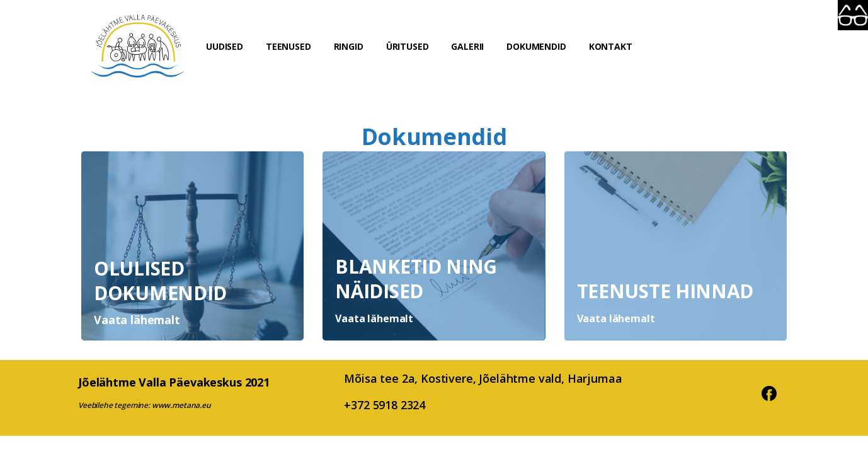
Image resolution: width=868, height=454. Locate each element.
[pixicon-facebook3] (769, 392)
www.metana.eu (181, 405)
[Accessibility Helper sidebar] (853, 15)
